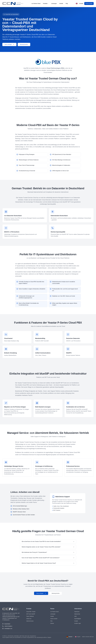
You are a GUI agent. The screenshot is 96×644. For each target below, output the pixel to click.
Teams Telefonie (30, 616)
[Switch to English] (77, 4)
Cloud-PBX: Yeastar (31, 612)
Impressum (77, 612)
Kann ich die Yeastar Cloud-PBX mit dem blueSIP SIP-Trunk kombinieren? (48, 558)
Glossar (52, 623)
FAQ (67, 4)
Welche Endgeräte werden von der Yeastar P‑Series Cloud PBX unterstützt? (48, 547)
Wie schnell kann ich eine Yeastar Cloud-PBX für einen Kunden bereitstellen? (48, 541)
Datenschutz (77, 614)
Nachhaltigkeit (78, 619)
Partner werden (89, 4)
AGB (75, 616)
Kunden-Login (78, 623)
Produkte (46, 4)
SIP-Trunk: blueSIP (31, 614)
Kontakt (81, 4)
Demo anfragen (9, 44)
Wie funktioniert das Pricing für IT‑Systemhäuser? (48, 552)
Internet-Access (30, 621)
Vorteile (61, 4)
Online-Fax (29, 619)
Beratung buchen (24, 44)
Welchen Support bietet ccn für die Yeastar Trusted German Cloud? (48, 563)
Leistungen (54, 4)
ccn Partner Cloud (36, 4)
